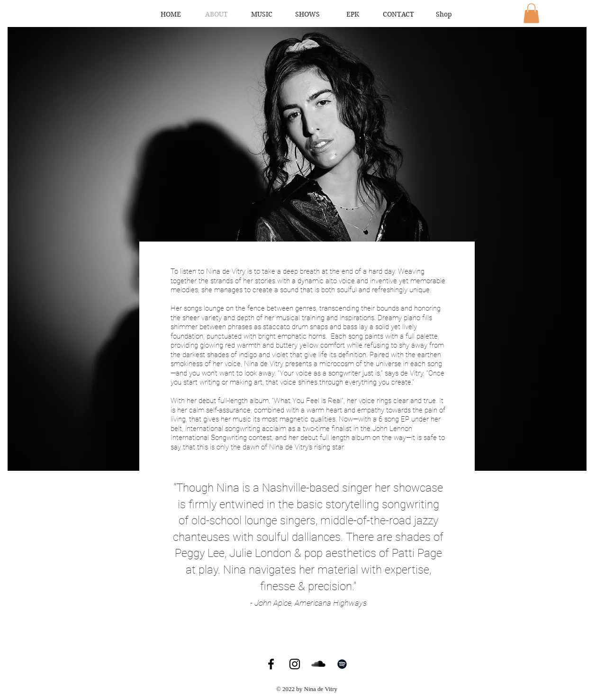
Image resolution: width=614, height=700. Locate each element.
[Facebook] (271, 664)
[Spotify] (342, 664)
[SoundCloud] (318, 664)
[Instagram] (295, 664)
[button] (531, 13)
